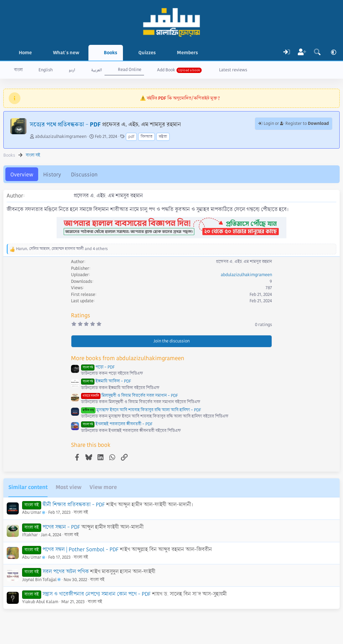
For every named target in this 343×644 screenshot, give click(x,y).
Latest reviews (233, 70)
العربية (96, 70)
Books (111, 53)
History (52, 175)
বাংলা (18, 70)
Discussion (84, 175)
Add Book (166, 70)
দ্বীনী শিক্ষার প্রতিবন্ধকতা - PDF (74, 505)
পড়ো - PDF (98, 367)
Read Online (130, 70)
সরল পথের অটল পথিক (66, 572)
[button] (84, 53)
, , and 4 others (62, 249)
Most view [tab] (68, 487)
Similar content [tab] (28, 487)
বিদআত (147, 137)
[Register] (302, 53)
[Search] (317, 53)
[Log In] (287, 53)
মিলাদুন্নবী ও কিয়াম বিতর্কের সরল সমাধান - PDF (129, 396)
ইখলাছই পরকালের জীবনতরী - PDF (117, 424)
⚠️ (180, 98)
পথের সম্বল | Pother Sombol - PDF (81, 549)
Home (25, 53)
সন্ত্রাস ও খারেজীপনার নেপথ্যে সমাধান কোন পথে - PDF (97, 594)
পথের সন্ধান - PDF (61, 527)
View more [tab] (103, 487)
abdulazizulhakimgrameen (61, 137)
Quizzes (147, 53)
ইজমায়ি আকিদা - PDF (106, 381)
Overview (22, 175)
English (46, 70)
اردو (72, 70)
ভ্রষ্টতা (163, 137)
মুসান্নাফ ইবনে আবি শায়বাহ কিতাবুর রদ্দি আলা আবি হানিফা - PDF (141, 410)
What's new (66, 53)
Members (187, 53)
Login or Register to (294, 124)
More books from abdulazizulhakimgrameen (128, 358)
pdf (131, 137)
